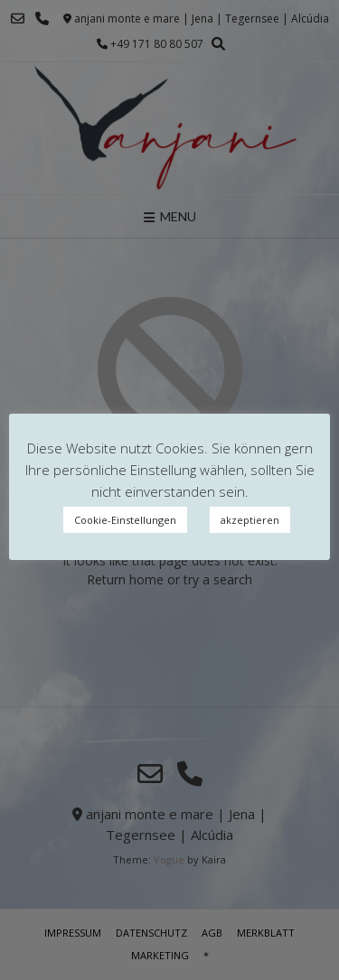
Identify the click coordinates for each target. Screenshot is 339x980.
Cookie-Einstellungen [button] (125, 520)
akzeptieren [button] (250, 520)
